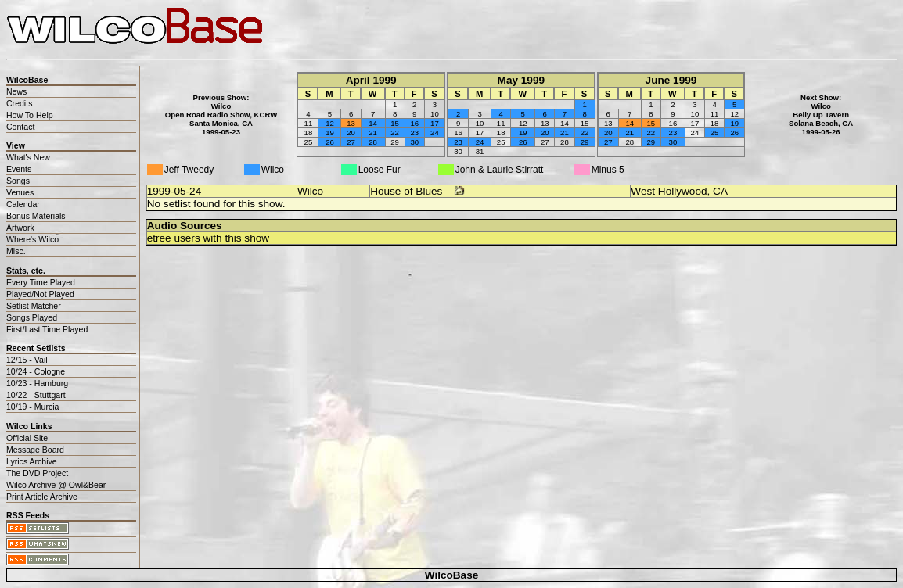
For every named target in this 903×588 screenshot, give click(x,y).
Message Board (35, 450)
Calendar (23, 204)
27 (351, 142)
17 (435, 123)
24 (435, 133)
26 (330, 142)
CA (720, 191)
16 (414, 123)
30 (414, 142)
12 (330, 123)
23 (414, 133)
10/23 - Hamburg (37, 383)
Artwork (20, 228)
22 (395, 133)
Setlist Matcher (34, 306)
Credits (19, 103)
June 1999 (671, 80)
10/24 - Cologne (36, 371)
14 (373, 123)
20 (351, 133)
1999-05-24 (174, 191)
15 (395, 123)
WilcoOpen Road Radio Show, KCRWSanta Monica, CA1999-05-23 (221, 119)
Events (19, 169)
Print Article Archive (42, 497)
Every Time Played (41, 282)
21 (373, 133)
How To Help (30, 115)
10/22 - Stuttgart (36, 395)
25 (715, 133)
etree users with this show (208, 238)
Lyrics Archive (32, 461)
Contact (20, 127)
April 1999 (371, 80)
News (16, 91)
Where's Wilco (32, 239)
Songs (18, 181)
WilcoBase (452, 575)
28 (373, 142)
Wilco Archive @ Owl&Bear (56, 485)
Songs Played (32, 317)
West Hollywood (669, 191)
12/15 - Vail (27, 360)
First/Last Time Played (47, 329)
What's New (28, 157)
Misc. (16, 251)
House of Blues (406, 191)
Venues (20, 192)
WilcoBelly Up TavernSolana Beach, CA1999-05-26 (821, 119)
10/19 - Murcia (32, 407)
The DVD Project (37, 473)
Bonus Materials (36, 216)
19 (330, 133)
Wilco (310, 191)
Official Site (27, 438)
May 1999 (521, 80)
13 (351, 123)
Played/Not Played (40, 294)
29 (585, 142)
